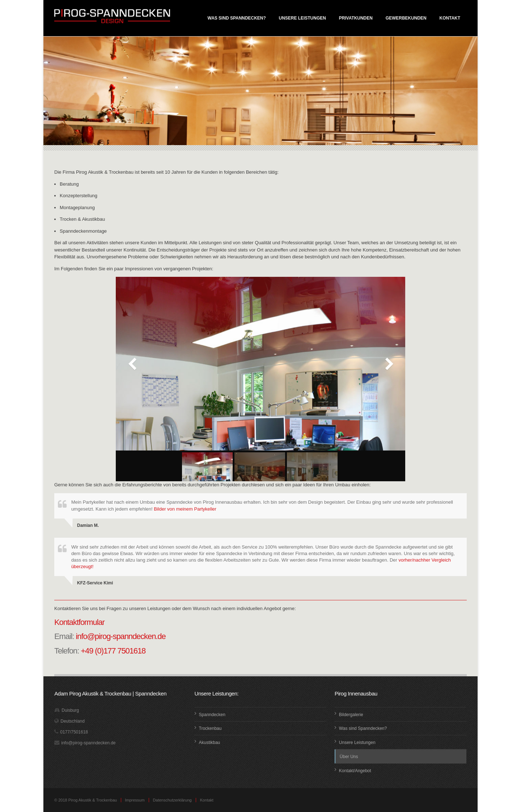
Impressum (135, 800)
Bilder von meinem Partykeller (185, 509)
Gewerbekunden (406, 18)
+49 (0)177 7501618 (113, 651)
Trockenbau (210, 728)
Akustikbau (210, 743)
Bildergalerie (351, 715)
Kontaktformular (79, 622)
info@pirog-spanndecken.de (121, 636)
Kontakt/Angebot (355, 771)
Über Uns (349, 757)
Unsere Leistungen (302, 18)
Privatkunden (356, 18)
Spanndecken (212, 715)
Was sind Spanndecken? (237, 18)
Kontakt (450, 18)
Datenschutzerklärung (172, 800)
